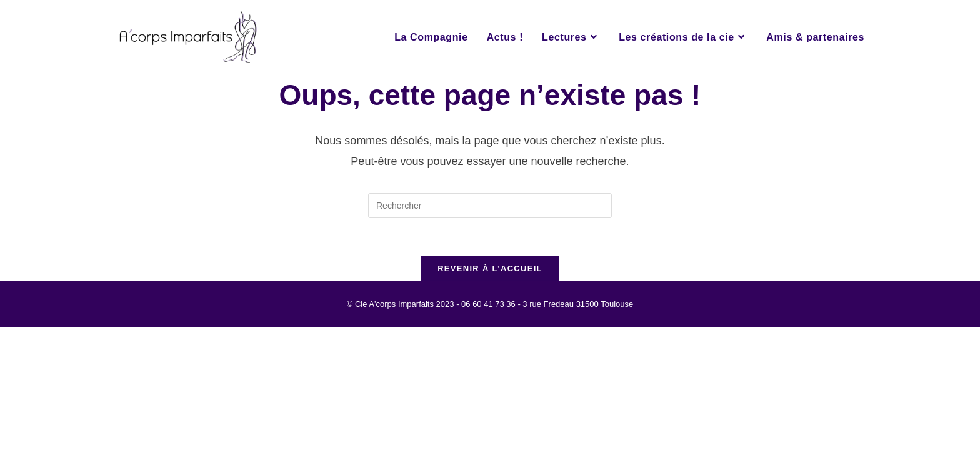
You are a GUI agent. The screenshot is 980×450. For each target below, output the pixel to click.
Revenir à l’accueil (490, 268)
